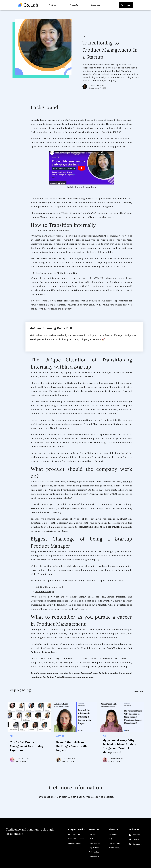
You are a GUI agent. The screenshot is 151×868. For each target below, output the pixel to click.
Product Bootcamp (76, 839)
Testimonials (94, 852)
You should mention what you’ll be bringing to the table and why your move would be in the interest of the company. (81, 290)
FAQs (111, 839)
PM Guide (92, 839)
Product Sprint (74, 834)
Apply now (126, 5)
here (93, 187)
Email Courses (94, 843)
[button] (54, 5)
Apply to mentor (75, 843)
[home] (28, 5)
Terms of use (114, 843)
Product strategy (45, 592)
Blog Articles (94, 848)
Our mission (114, 834)
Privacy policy (114, 848)
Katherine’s (46, 120)
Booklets (92, 834)
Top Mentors (94, 856)
